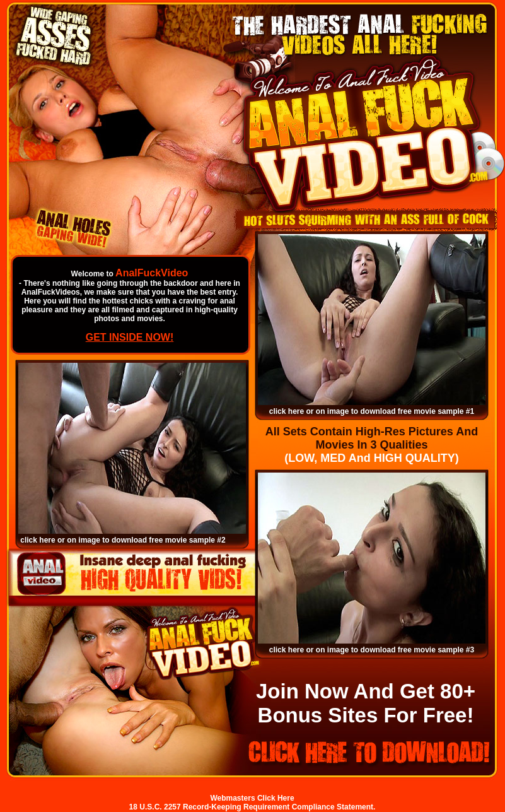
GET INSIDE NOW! (130, 337)
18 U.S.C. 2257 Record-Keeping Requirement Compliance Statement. (252, 807)
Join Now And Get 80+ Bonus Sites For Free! (366, 703)
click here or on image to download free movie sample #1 (372, 411)
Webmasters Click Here (252, 798)
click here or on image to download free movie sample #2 (123, 540)
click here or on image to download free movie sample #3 (372, 650)
